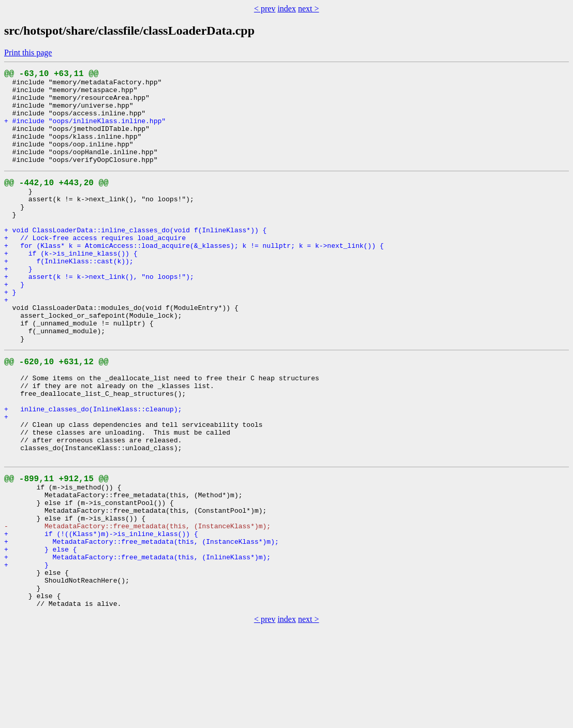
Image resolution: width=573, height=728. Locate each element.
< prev (265, 9)
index (287, 9)
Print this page (28, 53)
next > (309, 9)
